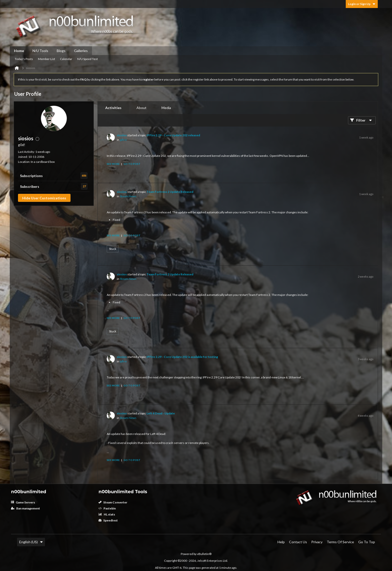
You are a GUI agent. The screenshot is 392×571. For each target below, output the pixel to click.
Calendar (66, 59)
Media (166, 108)
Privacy (317, 542)
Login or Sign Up (362, 4)
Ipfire (123, 140)
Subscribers (30, 186)
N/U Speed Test (87, 59)
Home (19, 51)
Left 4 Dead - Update (161, 413)
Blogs (61, 51)
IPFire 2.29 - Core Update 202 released (173, 135)
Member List (46, 59)
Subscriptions (31, 176)
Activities (113, 108)
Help (281, 542)
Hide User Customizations (44, 198)
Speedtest (108, 520)
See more (113, 164)
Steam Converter (113, 502)
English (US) (31, 542)
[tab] (113, 108)
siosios (122, 135)
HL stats (107, 514)
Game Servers (23, 502)
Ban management (25, 508)
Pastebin (107, 508)
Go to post (132, 164)
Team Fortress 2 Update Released (170, 192)
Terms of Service (340, 542)
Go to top (367, 542)
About (141, 108)
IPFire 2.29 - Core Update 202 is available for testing (182, 357)
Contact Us (298, 542)
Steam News (128, 196)
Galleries (81, 51)
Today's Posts (24, 59)
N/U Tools (40, 51)
